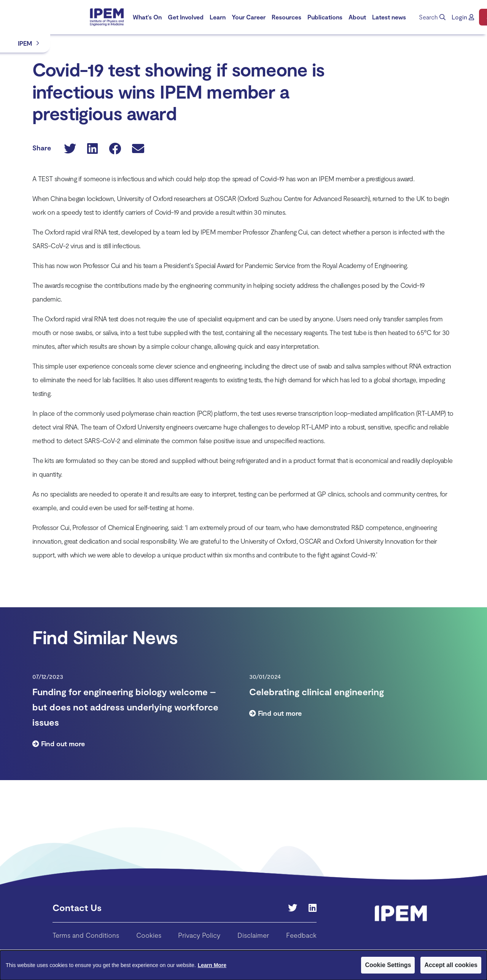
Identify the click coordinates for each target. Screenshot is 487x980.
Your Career (249, 17)
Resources (286, 17)
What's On (147, 17)
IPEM (25, 43)
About (357, 17)
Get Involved (186, 17)
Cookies (149, 935)
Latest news (389, 17)
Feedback (301, 935)
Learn (218, 17)
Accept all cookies (451, 965)
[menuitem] (147, 17)
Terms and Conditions (86, 935)
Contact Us (77, 907)
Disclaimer (253, 935)
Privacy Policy (199, 935)
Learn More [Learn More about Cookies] (212, 965)
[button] (463, 17)
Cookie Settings (388, 965)
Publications (325, 17)
